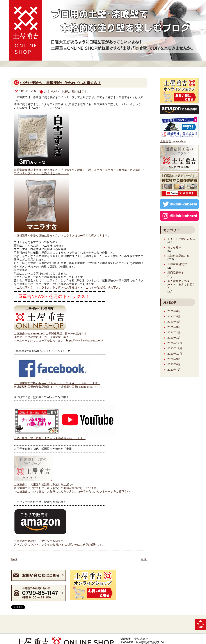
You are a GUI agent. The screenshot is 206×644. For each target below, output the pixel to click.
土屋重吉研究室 (177, 264)
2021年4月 (174, 322)
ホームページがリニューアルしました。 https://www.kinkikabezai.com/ (58, 340)
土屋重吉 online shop (173, 141)
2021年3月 (174, 327)
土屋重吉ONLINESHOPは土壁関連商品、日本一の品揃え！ (50, 333)
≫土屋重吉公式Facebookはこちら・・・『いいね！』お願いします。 (57, 383)
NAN (14, 559)
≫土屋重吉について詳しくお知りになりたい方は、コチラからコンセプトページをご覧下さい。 (73, 491)
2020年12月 (175, 343)
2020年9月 (174, 359)
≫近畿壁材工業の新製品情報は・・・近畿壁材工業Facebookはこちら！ (58, 387)
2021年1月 (174, 338)
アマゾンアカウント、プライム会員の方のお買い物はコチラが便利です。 (59, 544)
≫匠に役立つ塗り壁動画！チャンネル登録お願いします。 (50, 438)
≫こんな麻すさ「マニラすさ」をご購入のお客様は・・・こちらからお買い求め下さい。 (69, 287)
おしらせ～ (52, 92)
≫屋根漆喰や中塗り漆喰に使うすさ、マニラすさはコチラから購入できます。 (62, 235)
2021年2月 (174, 332)
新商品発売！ (176, 273)
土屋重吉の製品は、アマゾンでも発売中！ (40, 541)
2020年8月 (174, 364)
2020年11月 (175, 348)
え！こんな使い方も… (181, 239)
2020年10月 (175, 354)
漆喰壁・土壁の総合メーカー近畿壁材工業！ (41, 337)
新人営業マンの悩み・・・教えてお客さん (181, 284)
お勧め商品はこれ (75, 92)
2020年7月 (174, 370)
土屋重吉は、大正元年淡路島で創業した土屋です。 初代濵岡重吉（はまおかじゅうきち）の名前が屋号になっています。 (57, 485)
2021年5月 (174, 316)
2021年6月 (174, 311)
